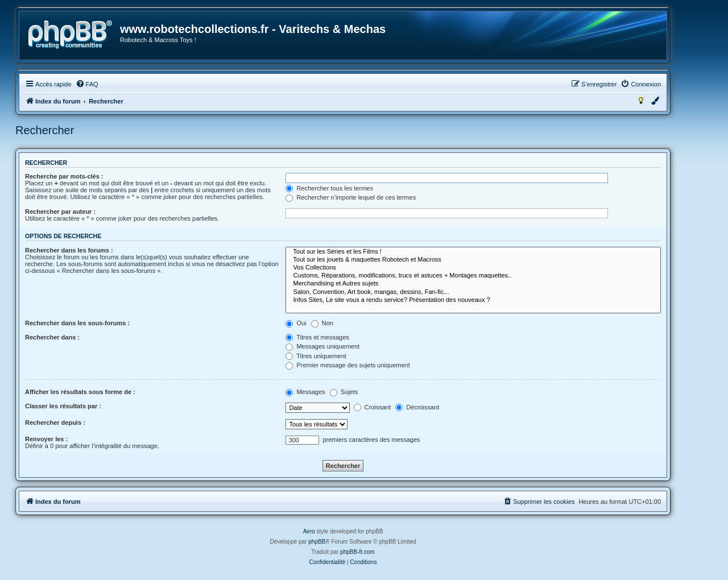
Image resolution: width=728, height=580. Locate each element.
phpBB (317, 542)
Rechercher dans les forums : (69, 250)
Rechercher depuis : (55, 422)
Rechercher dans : (52, 337)
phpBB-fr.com (357, 552)
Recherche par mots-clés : (64, 176)
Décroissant (417, 407)
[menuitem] (87, 84)
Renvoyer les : (46, 439)
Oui (296, 323)
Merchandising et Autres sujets (473, 284)
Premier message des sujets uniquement (348, 365)
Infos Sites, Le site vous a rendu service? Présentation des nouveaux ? (473, 300)
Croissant (373, 407)
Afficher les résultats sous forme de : (80, 392)
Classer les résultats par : (63, 406)
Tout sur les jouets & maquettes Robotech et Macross (473, 260)
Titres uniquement (316, 356)
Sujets (344, 392)
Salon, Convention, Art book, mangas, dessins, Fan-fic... (473, 292)
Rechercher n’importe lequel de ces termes (351, 197)
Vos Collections (473, 268)
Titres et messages (317, 337)
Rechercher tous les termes (329, 188)
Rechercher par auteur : (60, 212)
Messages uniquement (322, 346)
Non (322, 323)
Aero (309, 531)
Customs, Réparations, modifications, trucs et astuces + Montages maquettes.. (473, 276)
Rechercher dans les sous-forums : (77, 323)
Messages (305, 392)
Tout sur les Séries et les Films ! (473, 252)
